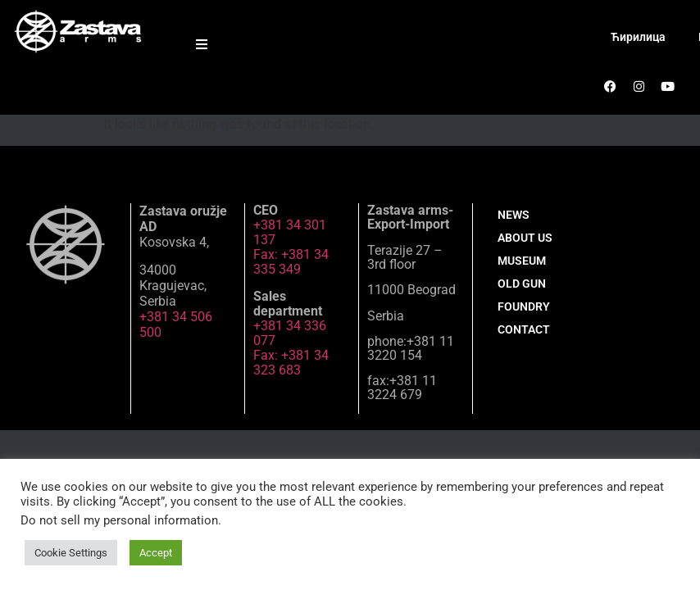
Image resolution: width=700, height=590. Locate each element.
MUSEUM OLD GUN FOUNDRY (524, 284)
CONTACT (524, 329)
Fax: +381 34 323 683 (291, 363)
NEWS (514, 215)
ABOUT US (525, 238)
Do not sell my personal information (119, 520)
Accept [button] (156, 553)
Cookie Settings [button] (71, 553)
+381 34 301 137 (290, 232)
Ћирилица (638, 37)
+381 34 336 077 (290, 333)
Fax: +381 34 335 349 (291, 262)
